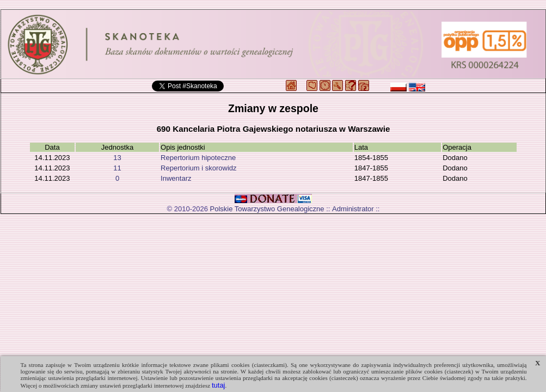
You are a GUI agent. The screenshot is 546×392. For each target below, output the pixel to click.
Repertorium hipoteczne (198, 158)
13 (117, 158)
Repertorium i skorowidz (198, 168)
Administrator (353, 209)
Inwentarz (176, 178)
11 (117, 168)
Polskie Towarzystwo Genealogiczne (267, 209)
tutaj (219, 385)
